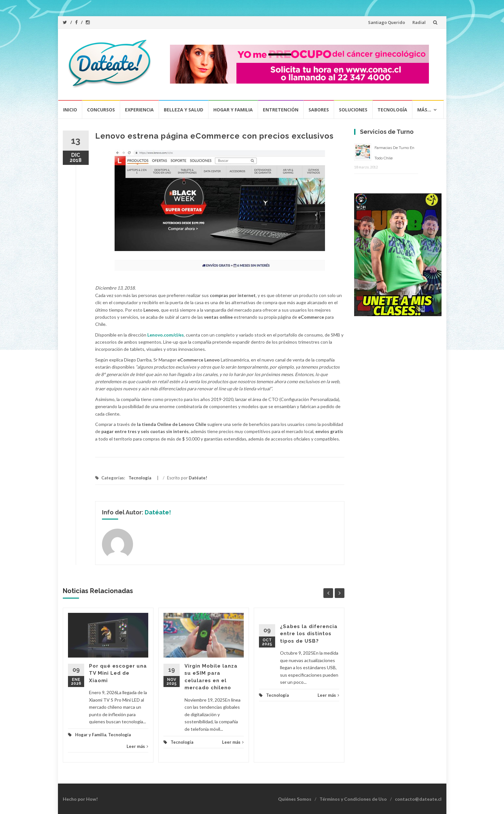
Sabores (319, 110)
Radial (419, 22)
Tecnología (392, 110)
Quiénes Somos (295, 799)
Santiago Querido (386, 22)
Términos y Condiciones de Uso (353, 799)
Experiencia (139, 110)
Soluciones (353, 110)
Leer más (137, 746)
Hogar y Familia (233, 110)
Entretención (281, 110)
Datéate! (198, 478)
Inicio (70, 110)
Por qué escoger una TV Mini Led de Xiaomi (118, 673)
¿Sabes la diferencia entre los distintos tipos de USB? (309, 634)
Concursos (101, 110)
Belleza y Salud (184, 110)
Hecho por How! (80, 799)
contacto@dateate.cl (418, 799)
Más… (424, 110)
